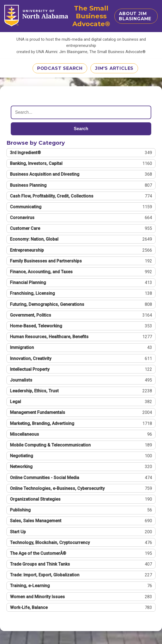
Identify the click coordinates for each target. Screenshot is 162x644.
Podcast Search (60, 68)
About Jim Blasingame (135, 16)
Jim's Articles (114, 68)
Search (81, 129)
